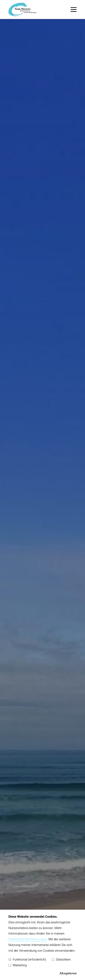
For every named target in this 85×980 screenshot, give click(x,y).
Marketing (18, 965)
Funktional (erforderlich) (27, 960)
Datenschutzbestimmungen (28, 939)
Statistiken (61, 960)
